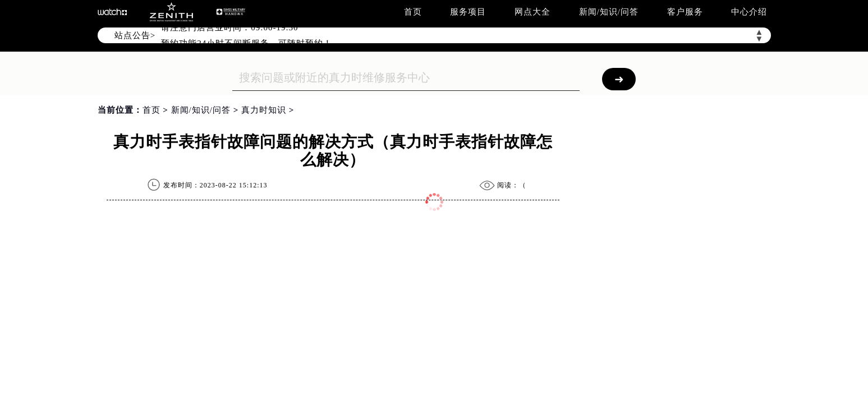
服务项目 (468, 12)
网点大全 (532, 12)
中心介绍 (749, 12)
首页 (413, 12)
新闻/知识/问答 (609, 12)
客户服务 (685, 12)
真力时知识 (264, 110)
